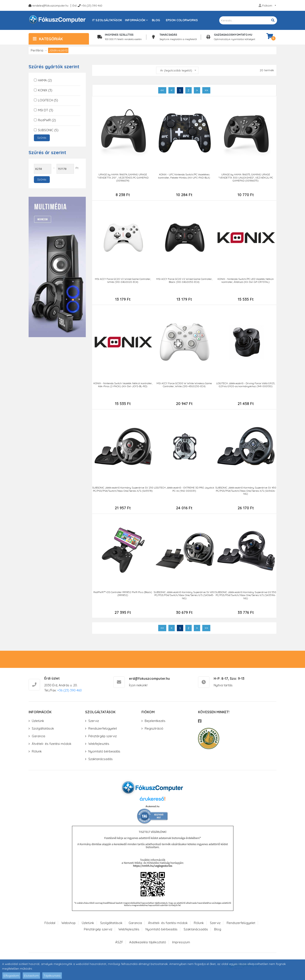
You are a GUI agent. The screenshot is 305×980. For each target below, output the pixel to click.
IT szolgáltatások (107, 20)
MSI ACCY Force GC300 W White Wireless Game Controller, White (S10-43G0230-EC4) (184, 385)
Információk (135, 20)
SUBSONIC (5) (48, 130)
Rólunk (37, 753)
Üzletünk (38, 722)
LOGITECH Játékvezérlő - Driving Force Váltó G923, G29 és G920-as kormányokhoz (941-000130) (246, 385)
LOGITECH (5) (48, 100)
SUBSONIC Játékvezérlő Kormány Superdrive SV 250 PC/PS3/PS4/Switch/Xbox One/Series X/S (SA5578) (123, 490)
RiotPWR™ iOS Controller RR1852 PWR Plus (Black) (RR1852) (123, 595)
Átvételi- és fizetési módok (52, 745)
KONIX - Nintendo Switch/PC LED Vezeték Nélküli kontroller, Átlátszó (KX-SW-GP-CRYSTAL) (246, 281)
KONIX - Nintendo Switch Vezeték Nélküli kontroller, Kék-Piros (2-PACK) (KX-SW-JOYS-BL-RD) (123, 385)
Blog (156, 20)
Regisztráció (154, 730)
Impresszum (181, 944)
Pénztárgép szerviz (103, 738)
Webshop (69, 924)
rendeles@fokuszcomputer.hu (50, 6)
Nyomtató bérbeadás (104, 753)
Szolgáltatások (43, 730)
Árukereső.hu (152, 808)
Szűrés (42, 138)
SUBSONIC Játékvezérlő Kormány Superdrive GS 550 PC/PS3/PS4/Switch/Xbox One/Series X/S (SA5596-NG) (246, 597)
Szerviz (94, 722)
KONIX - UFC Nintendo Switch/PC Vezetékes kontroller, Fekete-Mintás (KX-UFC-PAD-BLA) (184, 176)
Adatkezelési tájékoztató (148, 944)
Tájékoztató (52, 976)
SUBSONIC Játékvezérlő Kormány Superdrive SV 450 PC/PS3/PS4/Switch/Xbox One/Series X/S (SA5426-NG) (245, 492)
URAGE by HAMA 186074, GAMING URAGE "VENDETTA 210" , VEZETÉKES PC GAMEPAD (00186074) (123, 178)
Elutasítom (31, 976)
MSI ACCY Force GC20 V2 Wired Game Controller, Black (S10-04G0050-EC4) (184, 281)
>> (206, 90)
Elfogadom (11, 976)
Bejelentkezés (155, 722)
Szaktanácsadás (101, 760)
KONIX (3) (45, 90)
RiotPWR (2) (47, 120)
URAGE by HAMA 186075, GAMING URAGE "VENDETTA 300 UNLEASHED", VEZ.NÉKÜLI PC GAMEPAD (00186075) (245, 178)
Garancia (38, 738)
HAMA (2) (45, 80)
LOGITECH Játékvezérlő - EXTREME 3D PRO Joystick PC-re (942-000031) (184, 490)
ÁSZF (119, 944)
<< (162, 90)
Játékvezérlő (58, 50)
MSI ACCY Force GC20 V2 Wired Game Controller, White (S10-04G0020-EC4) (123, 281)
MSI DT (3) (46, 110)
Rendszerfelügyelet (103, 730)
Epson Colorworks (182, 20)
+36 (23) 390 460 (92, 6)
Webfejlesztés (99, 745)
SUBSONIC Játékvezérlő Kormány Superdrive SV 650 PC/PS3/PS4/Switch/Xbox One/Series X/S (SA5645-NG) (184, 597)
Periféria (37, 50)
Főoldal (50, 924)
